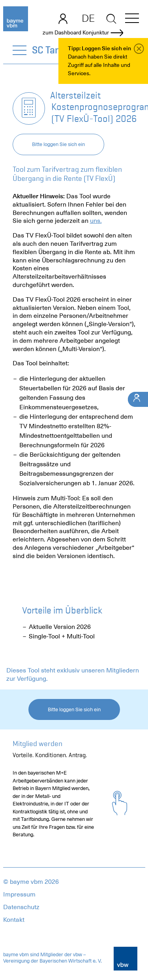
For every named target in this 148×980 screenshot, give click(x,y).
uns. (96, 221)
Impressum (19, 895)
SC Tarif (49, 50)
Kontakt (14, 920)
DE (88, 18)
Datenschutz (21, 907)
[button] (132, 20)
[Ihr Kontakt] (138, 399)
